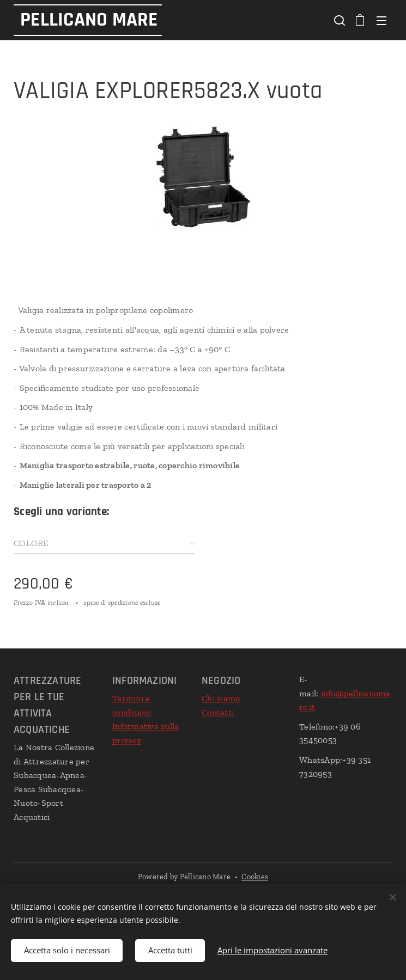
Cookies (255, 877)
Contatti (218, 712)
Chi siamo (221, 698)
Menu (381, 21)
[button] (338, 20)
